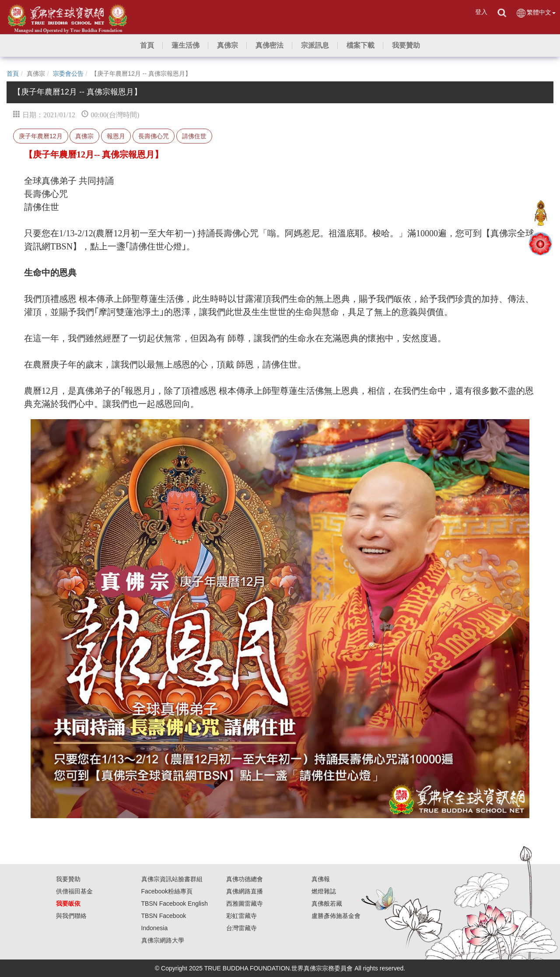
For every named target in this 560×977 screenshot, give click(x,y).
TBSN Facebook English (175, 903)
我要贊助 (68, 879)
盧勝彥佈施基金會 (336, 916)
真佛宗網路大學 (163, 940)
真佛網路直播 (245, 891)
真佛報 (321, 879)
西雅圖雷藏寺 (245, 903)
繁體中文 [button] (536, 13)
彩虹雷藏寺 (241, 916)
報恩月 (116, 136)
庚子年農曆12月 (41, 136)
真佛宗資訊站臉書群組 (172, 879)
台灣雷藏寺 (241, 928)
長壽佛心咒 (154, 136)
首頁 (13, 74)
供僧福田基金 (74, 891)
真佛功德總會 (245, 879)
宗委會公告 (68, 74)
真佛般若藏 (327, 903)
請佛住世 (194, 136)
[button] (185, 46)
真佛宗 (84, 136)
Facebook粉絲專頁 (167, 891)
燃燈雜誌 (324, 891)
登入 (481, 12)
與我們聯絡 (71, 916)
